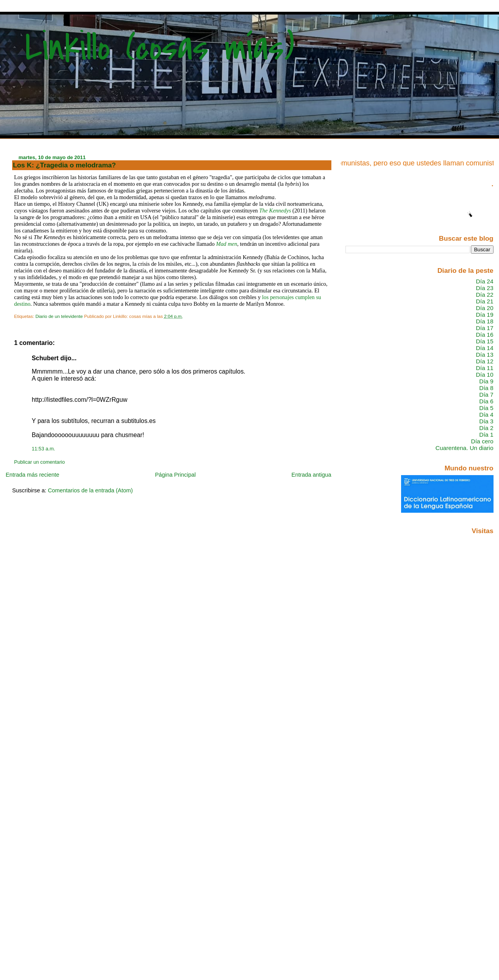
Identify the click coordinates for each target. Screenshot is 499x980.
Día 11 (485, 368)
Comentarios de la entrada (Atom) (90, 490)
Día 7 (486, 395)
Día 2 (486, 428)
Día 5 (486, 408)
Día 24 (485, 281)
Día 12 (485, 361)
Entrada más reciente (32, 475)
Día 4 (486, 415)
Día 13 (485, 355)
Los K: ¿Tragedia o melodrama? (64, 165)
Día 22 (485, 295)
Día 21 (485, 301)
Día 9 (486, 381)
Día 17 (485, 328)
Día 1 (486, 435)
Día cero (482, 441)
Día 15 (485, 341)
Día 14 (485, 348)
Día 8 (486, 388)
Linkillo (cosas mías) (160, 48)
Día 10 (485, 375)
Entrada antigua (311, 475)
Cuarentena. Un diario (465, 448)
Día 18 (485, 321)
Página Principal (175, 475)
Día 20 (485, 308)
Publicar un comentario (39, 462)
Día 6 (486, 401)
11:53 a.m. (43, 449)
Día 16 (485, 335)
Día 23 (485, 288)
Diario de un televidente (59, 316)
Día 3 (486, 421)
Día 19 (485, 315)
